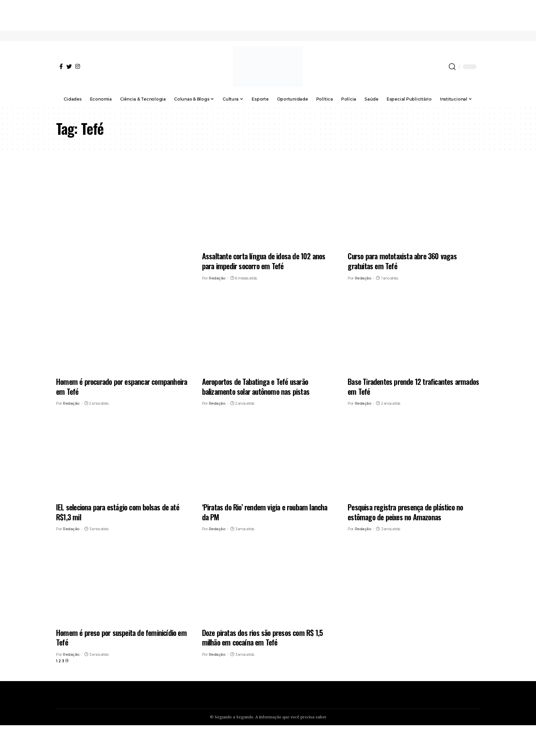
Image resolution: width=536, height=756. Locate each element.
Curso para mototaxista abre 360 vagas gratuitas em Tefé (402, 261)
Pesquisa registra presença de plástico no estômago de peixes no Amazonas (405, 512)
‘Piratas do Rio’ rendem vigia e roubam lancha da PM (265, 512)
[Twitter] (69, 66)
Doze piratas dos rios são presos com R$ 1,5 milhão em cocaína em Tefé (263, 637)
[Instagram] (78, 66)
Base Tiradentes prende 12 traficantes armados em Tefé (413, 386)
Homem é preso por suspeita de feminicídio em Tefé (121, 637)
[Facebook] (61, 66)
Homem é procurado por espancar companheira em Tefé (122, 386)
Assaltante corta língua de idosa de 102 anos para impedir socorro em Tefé (264, 261)
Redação (217, 278)
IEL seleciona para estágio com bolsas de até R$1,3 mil (118, 512)
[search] (452, 67)
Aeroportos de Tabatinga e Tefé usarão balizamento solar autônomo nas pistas (256, 386)
